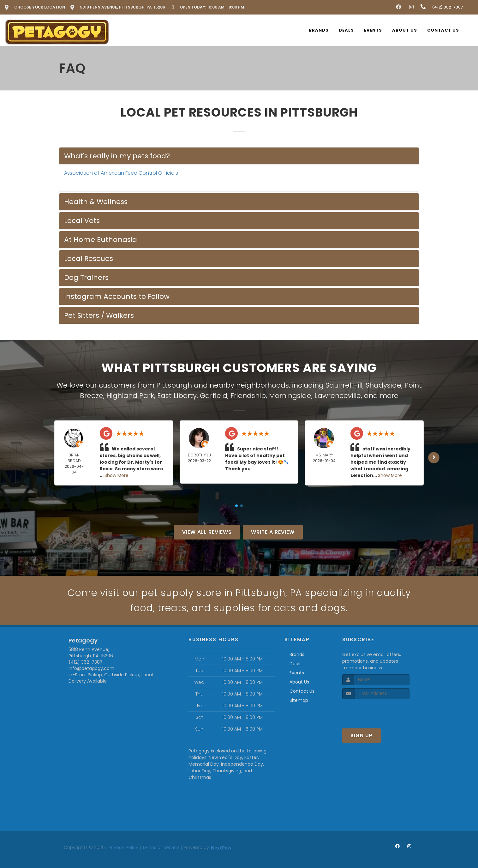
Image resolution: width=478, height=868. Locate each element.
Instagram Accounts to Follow (117, 296)
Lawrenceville (338, 396)
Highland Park (130, 396)
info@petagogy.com (91, 668)
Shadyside (383, 385)
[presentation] (376, 711)
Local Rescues (89, 259)
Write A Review (273, 532)
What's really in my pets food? (117, 156)
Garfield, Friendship (233, 396)
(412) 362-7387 (86, 662)
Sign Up (361, 735)
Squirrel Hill (344, 385)
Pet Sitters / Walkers (99, 315)
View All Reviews (207, 532)
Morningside (290, 396)
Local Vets (82, 221)
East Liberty (177, 396)
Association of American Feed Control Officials (121, 173)
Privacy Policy (123, 847)
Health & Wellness (96, 202)
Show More (117, 475)
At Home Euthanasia (101, 240)
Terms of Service (161, 847)
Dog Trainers (86, 277)
